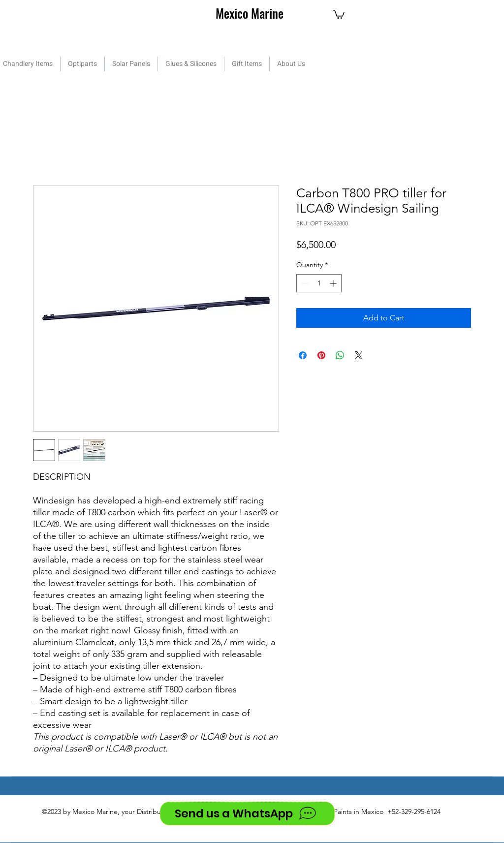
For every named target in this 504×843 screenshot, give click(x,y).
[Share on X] (359, 355)
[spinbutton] (319, 283)
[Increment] (334, 283)
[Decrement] (304, 283)
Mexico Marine (250, 13)
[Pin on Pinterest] (321, 355)
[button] (339, 14)
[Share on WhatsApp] (340, 355)
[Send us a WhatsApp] (247, 813)
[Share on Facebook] (303, 355)
